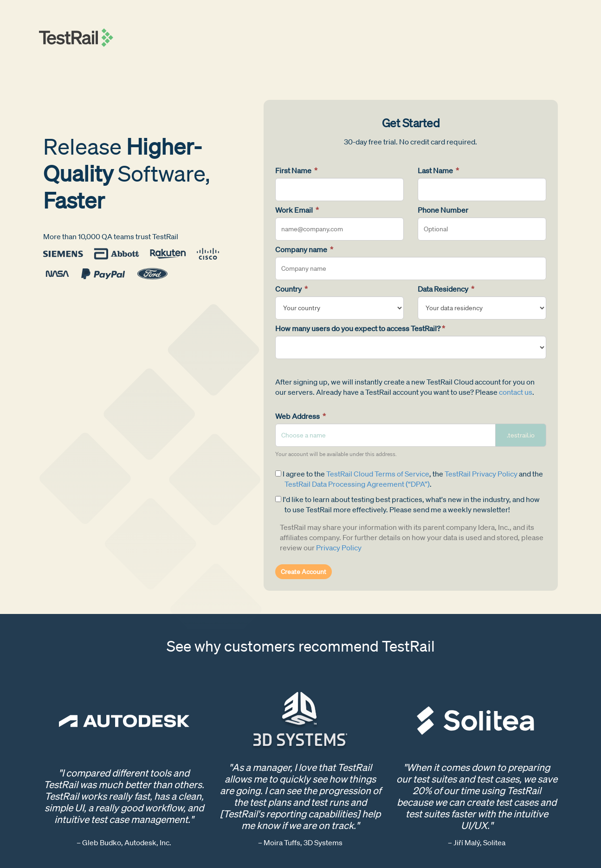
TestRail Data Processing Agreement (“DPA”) (357, 484)
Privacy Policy (339, 548)
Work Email (297, 210)
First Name (296, 170)
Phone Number (443, 210)
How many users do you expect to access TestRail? (360, 328)
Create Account (304, 572)
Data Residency (446, 289)
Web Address (300, 416)
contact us (516, 392)
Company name (304, 249)
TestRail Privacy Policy (481, 474)
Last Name (438, 170)
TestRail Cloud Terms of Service (378, 474)
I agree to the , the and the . (409, 479)
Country (291, 289)
